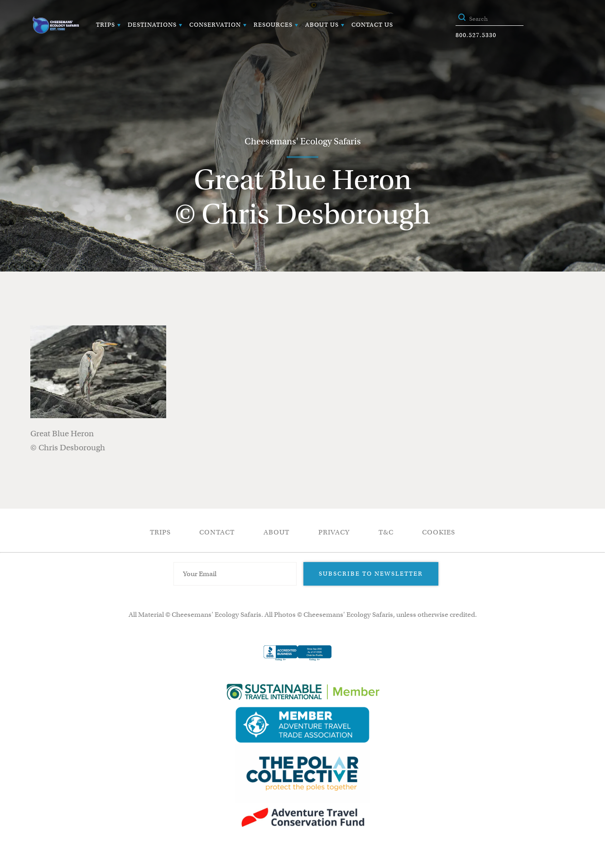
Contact (217, 532)
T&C (386, 532)
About (276, 532)
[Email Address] (235, 574)
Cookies (439, 532)
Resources (273, 25)
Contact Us (372, 25)
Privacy (334, 532)
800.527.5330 (476, 35)
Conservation (215, 25)
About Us (322, 25)
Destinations (152, 25)
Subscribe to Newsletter (371, 574)
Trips (106, 25)
